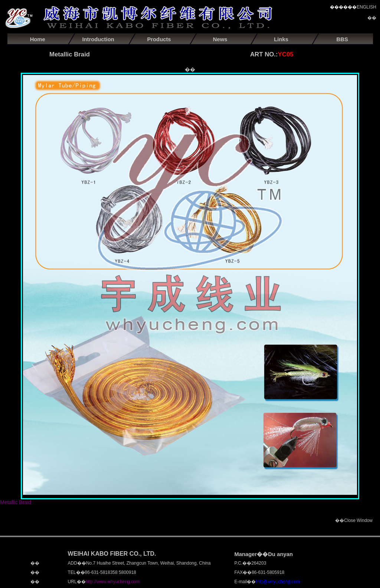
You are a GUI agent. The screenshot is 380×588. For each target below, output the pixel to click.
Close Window (358, 520)
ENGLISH (366, 7)
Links (281, 39)
